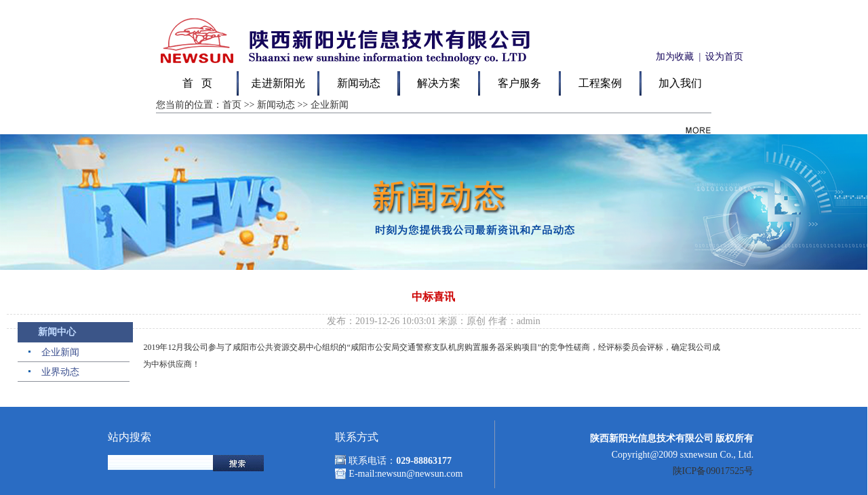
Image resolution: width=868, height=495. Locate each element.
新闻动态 (359, 83)
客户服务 (519, 83)
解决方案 (439, 83)
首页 (232, 105)
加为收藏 (674, 57)
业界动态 (60, 372)
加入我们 (680, 83)
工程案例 (600, 83)
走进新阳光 (278, 83)
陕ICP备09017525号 (713, 471)
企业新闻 (60, 352)
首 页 (197, 83)
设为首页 (724, 57)
